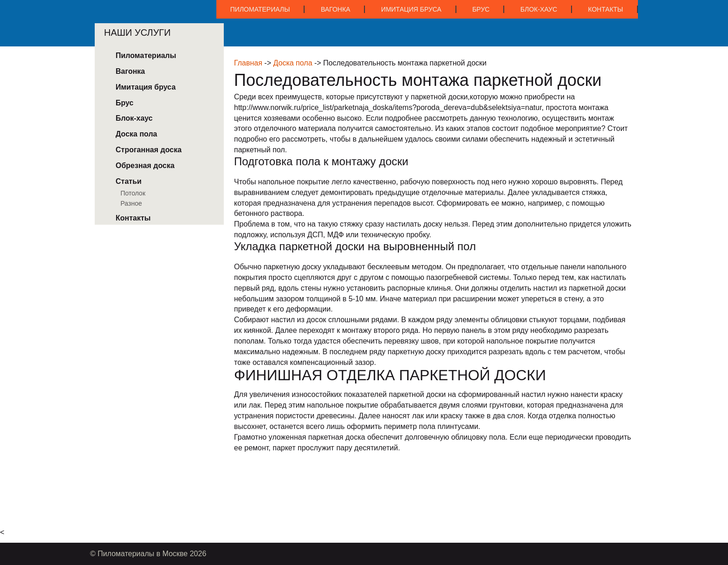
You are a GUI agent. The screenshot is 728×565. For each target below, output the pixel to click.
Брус (481, 9)
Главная (248, 63)
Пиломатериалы (260, 9)
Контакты (605, 9)
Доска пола (292, 63)
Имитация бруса (411, 9)
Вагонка (336, 9)
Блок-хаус (539, 9)
